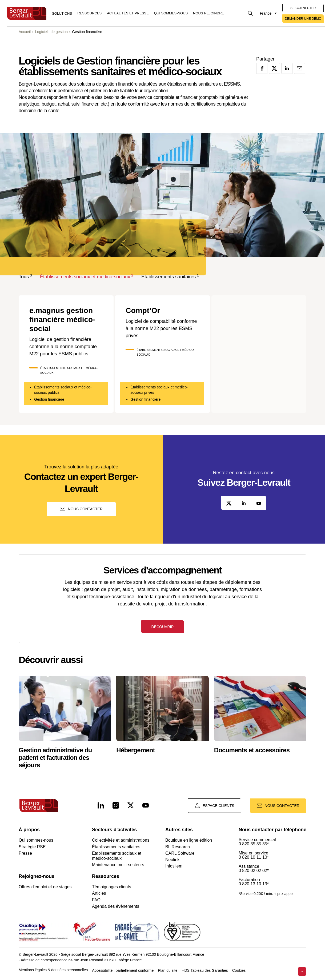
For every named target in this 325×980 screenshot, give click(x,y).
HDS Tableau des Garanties (205, 971)
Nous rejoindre (208, 13)
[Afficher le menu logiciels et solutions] (62, 13)
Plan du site (168, 971)
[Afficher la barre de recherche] (250, 13)
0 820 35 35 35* (254, 844)
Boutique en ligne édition (189, 840)
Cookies (239, 971)
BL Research (178, 847)
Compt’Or (143, 311)
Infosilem (174, 866)
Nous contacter (81, 509)
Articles (99, 893)
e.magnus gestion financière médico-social (62, 319)
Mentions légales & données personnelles (53, 970)
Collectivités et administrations (121, 840)
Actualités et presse (128, 13)
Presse (25, 853)
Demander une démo (303, 19)
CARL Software (180, 853)
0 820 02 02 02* (254, 871)
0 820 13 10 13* (254, 884)
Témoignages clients (112, 887)
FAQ (96, 900)
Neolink (172, 860)
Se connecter (303, 8)
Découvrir (162, 627)
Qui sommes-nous (171, 13)
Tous (24, 276)
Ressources (89, 13)
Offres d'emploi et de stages (45, 887)
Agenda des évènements (116, 906)
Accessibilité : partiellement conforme (123, 971)
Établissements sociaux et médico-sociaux (85, 276)
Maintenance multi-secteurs (118, 865)
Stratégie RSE (32, 847)
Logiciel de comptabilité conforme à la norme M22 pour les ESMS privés (161, 328)
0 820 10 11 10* (254, 857)
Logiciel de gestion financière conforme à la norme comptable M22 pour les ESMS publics (63, 347)
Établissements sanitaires (168, 276)
